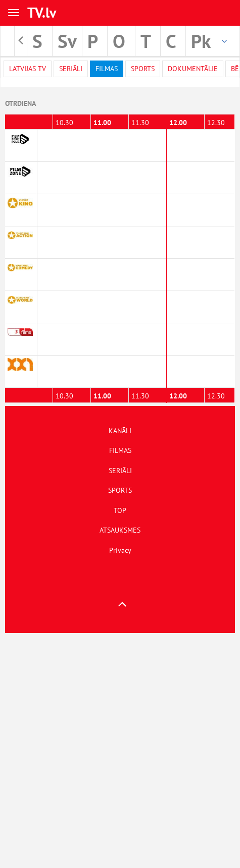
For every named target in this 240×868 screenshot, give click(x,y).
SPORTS (120, 490)
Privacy (120, 550)
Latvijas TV (28, 69)
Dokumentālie (193, 69)
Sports (143, 69)
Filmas (107, 69)
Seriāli (71, 69)
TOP (120, 510)
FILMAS (120, 450)
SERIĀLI (120, 471)
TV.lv (42, 12)
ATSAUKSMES (120, 530)
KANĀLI (120, 431)
